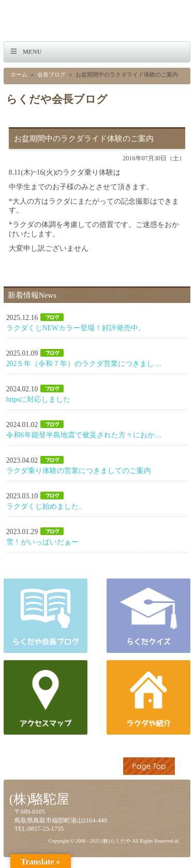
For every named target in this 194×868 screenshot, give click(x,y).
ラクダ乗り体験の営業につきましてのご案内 (79, 471)
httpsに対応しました (39, 399)
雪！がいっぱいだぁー (42, 542)
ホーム (19, 74)
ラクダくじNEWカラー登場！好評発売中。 (76, 328)
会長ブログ (51, 74)
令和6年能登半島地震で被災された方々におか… (84, 435)
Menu (32, 52)
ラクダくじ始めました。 (46, 506)
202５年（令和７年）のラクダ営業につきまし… (84, 364)
